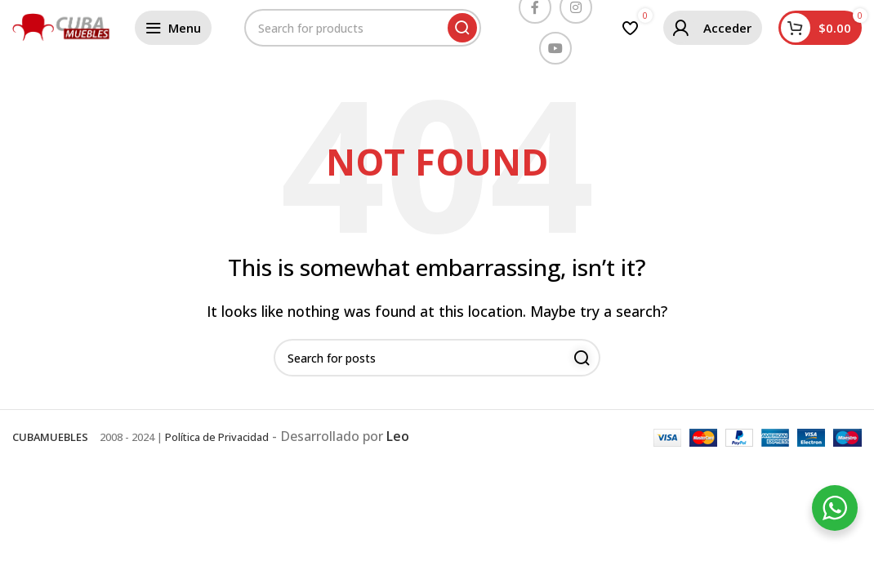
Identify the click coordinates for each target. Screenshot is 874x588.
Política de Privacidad (217, 439)
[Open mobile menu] (173, 29)
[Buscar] (363, 29)
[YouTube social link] (555, 49)
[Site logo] (61, 27)
